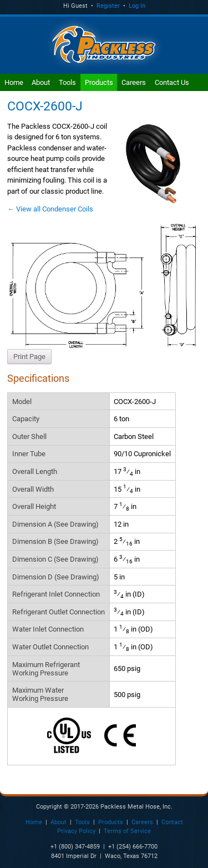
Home (14, 82)
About (41, 82)
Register (108, 6)
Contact (172, 822)
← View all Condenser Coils (50, 209)
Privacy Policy (76, 831)
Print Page (29, 357)
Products (99, 82)
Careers (134, 82)
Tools (67, 82)
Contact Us (172, 82)
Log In (137, 6)
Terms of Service (127, 831)
